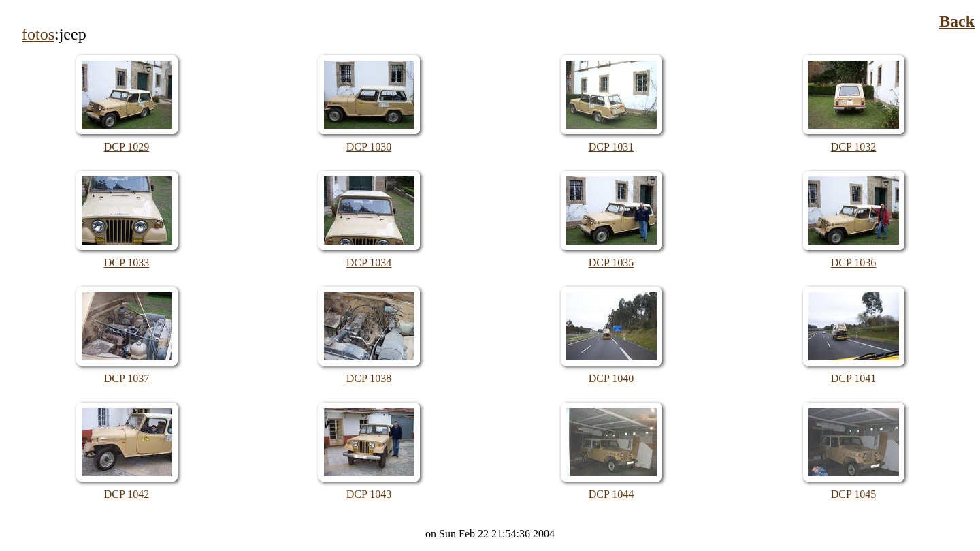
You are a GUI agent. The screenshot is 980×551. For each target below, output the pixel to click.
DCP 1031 (611, 147)
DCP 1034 (369, 263)
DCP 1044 (611, 494)
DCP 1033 (127, 263)
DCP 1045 (854, 494)
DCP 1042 (127, 494)
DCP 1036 (854, 263)
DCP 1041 (854, 378)
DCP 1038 (369, 378)
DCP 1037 (127, 378)
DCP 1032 (854, 147)
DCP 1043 (369, 494)
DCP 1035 (611, 263)
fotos (38, 34)
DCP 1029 (127, 147)
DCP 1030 (369, 147)
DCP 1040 (611, 378)
